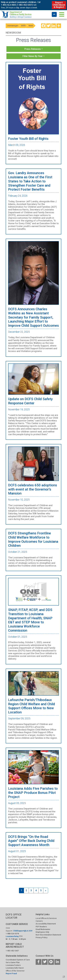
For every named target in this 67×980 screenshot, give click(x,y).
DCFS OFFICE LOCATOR (14, 916)
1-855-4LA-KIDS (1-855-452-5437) (17, 5)
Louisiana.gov (13, 26)
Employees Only (42, 932)
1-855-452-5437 (12, 951)
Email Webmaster (43, 929)
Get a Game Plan (13, 962)
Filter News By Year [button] (33, 56)
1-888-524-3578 (12, 934)
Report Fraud (11, 973)
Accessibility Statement (46, 924)
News (31, 26)
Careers (39, 921)
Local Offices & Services (46, 918)
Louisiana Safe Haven (15, 968)
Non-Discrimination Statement (48, 935)
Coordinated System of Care (18, 960)
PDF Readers (41, 927)
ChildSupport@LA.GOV (23, 931)
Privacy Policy (41, 937)
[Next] (46, 891)
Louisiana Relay (12, 936)
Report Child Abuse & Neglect (59, 5)
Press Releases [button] (33, 49)
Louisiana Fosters (13, 965)
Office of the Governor (15, 971)
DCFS (23, 26)
